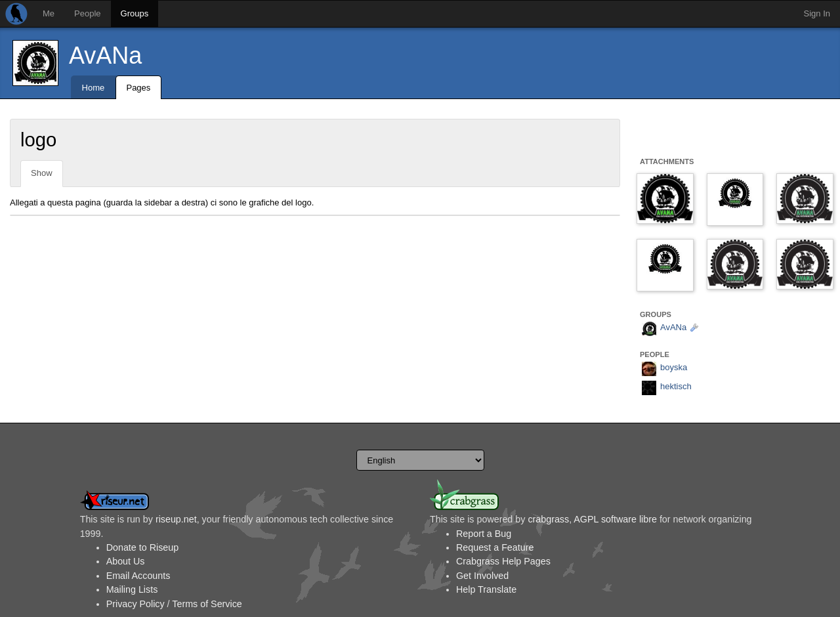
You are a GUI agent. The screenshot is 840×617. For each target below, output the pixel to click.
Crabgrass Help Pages (503, 561)
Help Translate (486, 589)
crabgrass (548, 519)
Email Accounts (138, 576)
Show (42, 173)
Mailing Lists (132, 589)
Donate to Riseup (142, 547)
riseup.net (176, 519)
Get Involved (482, 576)
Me (49, 13)
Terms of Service (207, 604)
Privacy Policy (136, 604)
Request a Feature (495, 547)
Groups (135, 13)
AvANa (105, 55)
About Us (126, 561)
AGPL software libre (615, 519)
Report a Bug (484, 534)
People (87, 13)
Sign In (817, 13)
